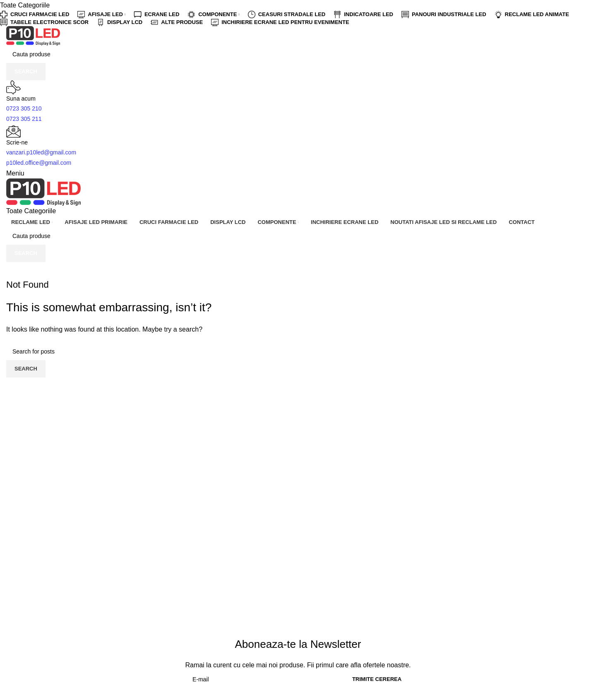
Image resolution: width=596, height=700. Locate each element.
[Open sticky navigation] (31, 211)
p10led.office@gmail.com (39, 163)
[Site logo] (33, 35)
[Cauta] (298, 54)
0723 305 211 (24, 119)
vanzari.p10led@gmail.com (41, 152)
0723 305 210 (24, 108)
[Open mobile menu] (15, 173)
